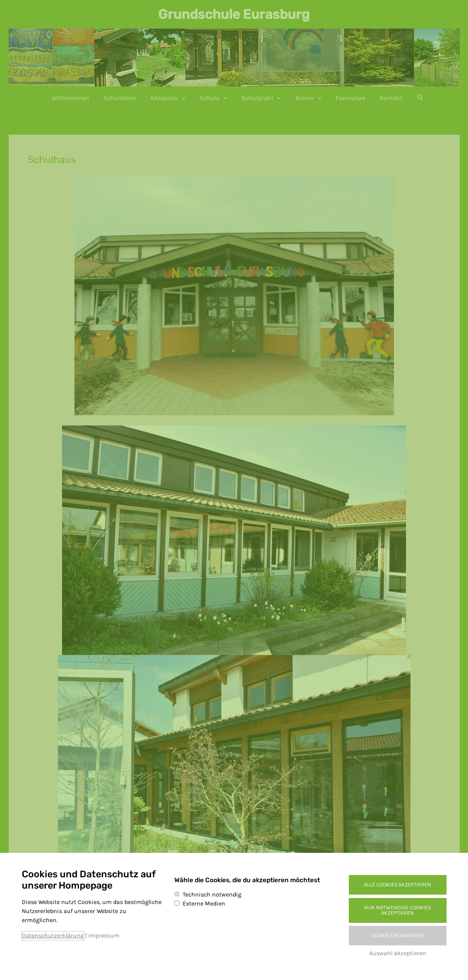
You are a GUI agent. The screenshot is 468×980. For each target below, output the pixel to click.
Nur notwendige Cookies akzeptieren (398, 910)
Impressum (104, 935)
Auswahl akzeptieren (398, 953)
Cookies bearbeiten (398, 935)
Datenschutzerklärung (53, 935)
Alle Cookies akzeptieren (398, 885)
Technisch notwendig (212, 894)
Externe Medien (204, 903)
